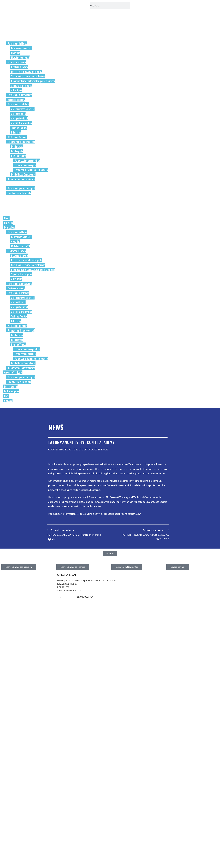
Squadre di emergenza (22, 86)
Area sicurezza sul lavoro (23, 109)
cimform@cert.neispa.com (71, 603)
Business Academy (16, 100)
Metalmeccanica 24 (21, 57)
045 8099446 (67, 597)
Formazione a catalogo (18, 104)
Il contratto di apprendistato (21, 179)
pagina (89, 514)
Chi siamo (8, 34)
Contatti (7, 211)
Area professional (20, 118)
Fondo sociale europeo (25, 165)
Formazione (9, 39)
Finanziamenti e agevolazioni (21, 142)
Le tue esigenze (11, 202)
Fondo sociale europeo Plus (27, 160)
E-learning (16, 132)
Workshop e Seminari (18, 137)
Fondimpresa (17, 146)
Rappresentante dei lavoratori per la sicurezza (33, 81)
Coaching (16, 53)
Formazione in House (17, 43)
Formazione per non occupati (21, 188)
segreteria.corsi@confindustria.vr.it (122, 514)
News (6, 207)
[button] (110, 553)
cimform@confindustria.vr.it (101, 603)
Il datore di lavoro (20, 67)
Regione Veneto (19, 156)
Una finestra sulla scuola (19, 193)
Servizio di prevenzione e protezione (28, 76)
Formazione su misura (21, 48)
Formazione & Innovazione (20, 95)
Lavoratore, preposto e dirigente (27, 71)
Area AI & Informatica (22, 123)
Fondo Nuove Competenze (23, 174)
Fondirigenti (17, 151)
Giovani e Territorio (13, 184)
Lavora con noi (11, 198)
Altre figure (17, 90)
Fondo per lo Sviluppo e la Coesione (31, 170)
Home (6, 30)
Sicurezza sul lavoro (17, 62)
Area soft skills (18, 114)
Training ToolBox (19, 128)
